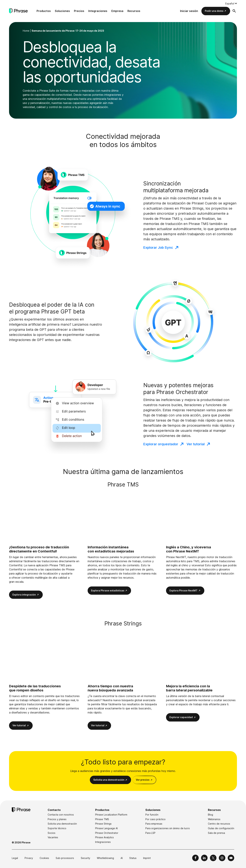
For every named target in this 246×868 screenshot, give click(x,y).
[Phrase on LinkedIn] (204, 858)
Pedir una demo (214, 11)
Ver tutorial (196, 444)
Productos (44, 11)
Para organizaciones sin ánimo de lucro (168, 828)
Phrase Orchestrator (107, 833)
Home (26, 31)
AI (122, 858)
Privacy (29, 858)
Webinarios (214, 819)
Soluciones (62, 11)
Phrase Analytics (104, 837)
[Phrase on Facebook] (195, 858)
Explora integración (24, 595)
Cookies (44, 858)
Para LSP (150, 833)
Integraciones (98, 11)
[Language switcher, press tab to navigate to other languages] (231, 3)
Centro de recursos (219, 824)
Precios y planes (57, 819)
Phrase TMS (102, 819)
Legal (15, 858)
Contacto (54, 810)
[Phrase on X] (213, 858)
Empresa (117, 11)
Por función (152, 815)
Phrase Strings (103, 824)
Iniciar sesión (189, 11)
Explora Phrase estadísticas (108, 590)
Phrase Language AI (106, 828)
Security (86, 858)
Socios (52, 833)
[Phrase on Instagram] (222, 858)
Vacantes (53, 837)
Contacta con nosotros (61, 815)
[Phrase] (18, 11)
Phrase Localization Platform (111, 815)
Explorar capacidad (181, 717)
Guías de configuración (221, 828)
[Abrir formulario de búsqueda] (234, 11)
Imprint (147, 858)
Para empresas (154, 824)
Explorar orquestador (161, 444)
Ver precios (143, 780)
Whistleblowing (105, 858)
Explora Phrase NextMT (183, 590)
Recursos (134, 11)
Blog (210, 815)
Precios (79, 11)
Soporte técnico (57, 828)
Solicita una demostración (109, 780)
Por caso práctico (155, 819)
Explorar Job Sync (158, 248)
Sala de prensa (216, 833)
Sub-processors (65, 858)
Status (133, 858)
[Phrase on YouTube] (231, 858)
